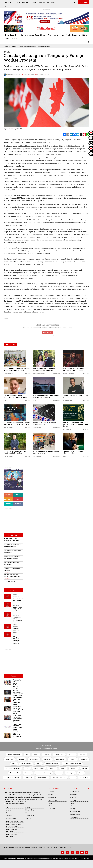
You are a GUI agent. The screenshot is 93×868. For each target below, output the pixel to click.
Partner (8, 813)
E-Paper (7, 38)
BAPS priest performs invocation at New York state (18, 710)
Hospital (74, 800)
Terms (29, 813)
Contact (29, 818)
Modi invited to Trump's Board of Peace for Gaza (18, 701)
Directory (9, 2)
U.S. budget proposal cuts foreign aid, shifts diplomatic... (46, 396)
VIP (35, 2)
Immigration (29, 35)
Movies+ (43, 35)
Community (76, 35)
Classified (26, 2)
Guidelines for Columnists (14, 821)
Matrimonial (8, 499)
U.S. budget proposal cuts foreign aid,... (12, 563)
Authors (8, 810)
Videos (85, 35)
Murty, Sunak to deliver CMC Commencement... (13, 545)
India (12, 35)
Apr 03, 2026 (56, 456)
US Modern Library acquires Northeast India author (15, 452)
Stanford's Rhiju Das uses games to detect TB (75, 396)
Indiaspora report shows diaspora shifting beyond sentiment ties (17, 423)
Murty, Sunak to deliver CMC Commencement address (45, 369)
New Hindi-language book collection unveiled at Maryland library (75, 424)
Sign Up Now (48, 333)
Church (73, 797)
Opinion (55, 35)
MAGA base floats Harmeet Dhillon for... (12, 551)
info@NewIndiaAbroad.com (15, 804)
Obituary (18, 504)
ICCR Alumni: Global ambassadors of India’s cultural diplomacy (17, 369)
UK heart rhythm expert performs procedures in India (15, 396)
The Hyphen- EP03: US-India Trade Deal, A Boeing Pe (18, 727)
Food (49, 35)
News (17, 35)
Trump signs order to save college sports (73, 452)
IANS (5, 401)
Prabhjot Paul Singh (12, 75)
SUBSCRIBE (84, 2)
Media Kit (9, 816)
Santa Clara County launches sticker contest (44, 423)
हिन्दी (48, 2)
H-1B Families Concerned (18, 600)
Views (15, 595)
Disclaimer (30, 816)
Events (17, 2)
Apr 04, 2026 (27, 374)
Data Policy (30, 810)
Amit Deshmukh (9, 374)
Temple (74, 809)
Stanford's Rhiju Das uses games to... (12, 569)
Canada (15, 46)
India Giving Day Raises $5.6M (18, 609)
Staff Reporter (37, 428)
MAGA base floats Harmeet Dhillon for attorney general (74, 369)
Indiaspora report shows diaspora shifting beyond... (12, 575)
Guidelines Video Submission (11, 830)
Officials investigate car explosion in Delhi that (18, 693)
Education (74, 795)
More (14, 38)
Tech (37, 35)
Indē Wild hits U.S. (17, 629)
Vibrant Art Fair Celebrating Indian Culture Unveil (17, 684)
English (42, 2)
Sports (62, 35)
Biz (22, 35)
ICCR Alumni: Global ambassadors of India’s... (12, 539)
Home (7, 35)
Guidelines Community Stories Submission (13, 825)
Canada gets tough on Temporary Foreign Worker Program (35, 46)
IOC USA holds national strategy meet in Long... (46, 452)
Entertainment (76, 806)
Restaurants (75, 792)
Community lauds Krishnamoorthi (18, 619)
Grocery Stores (76, 812)
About (28, 807)
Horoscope (52, 797)
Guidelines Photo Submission (11, 835)
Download (16, 597)
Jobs (18, 499)
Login (74, 2)
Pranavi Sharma (67, 401)
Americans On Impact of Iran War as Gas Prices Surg (18, 719)
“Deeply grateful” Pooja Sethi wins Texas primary (17, 640)
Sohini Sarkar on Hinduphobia (18, 735)
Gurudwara (74, 817)
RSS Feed (52, 809)
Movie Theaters (76, 814)
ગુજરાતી (7, 6)
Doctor (73, 803)
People (68, 35)
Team (8, 807)
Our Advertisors (11, 818)
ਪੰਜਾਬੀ (53, 2)
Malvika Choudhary (39, 374)
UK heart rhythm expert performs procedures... (12, 557)
